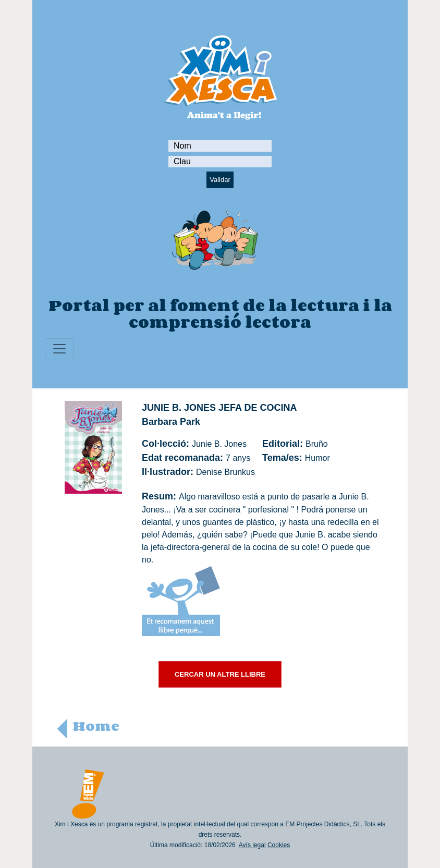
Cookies (279, 845)
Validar (220, 180)
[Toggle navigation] (59, 349)
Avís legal (252, 845)
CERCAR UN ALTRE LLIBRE (220, 674)
